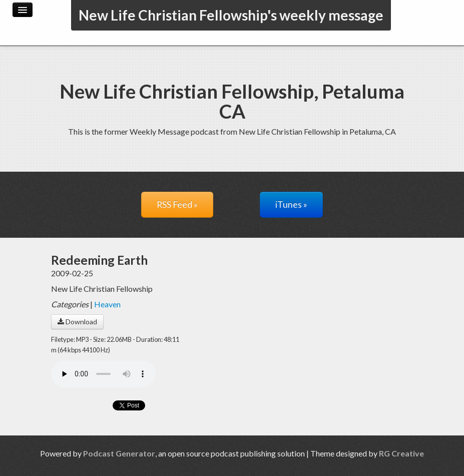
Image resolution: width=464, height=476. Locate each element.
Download (77, 322)
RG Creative (401, 453)
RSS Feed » (177, 204)
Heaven (107, 304)
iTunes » (291, 204)
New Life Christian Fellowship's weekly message (231, 15)
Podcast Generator (119, 453)
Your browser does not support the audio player (103, 374)
